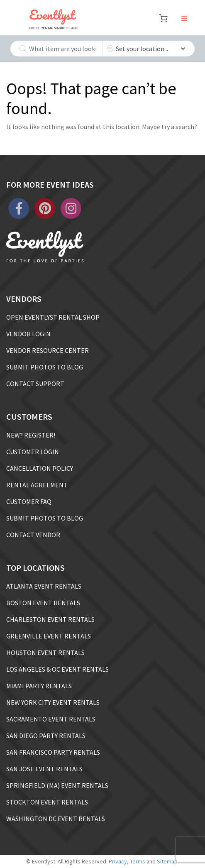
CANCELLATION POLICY (40, 468)
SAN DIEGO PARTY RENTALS (46, 736)
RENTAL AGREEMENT (37, 485)
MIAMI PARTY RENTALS (39, 686)
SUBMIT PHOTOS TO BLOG (45, 367)
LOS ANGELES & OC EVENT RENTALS (57, 669)
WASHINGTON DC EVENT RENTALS (56, 819)
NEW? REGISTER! (31, 435)
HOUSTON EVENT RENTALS (45, 653)
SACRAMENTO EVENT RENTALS (51, 719)
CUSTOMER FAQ (29, 501)
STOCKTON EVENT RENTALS (47, 802)
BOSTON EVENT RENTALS (43, 603)
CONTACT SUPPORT (35, 384)
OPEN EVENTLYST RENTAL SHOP (53, 317)
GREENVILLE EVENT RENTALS (49, 636)
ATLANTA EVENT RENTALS (44, 586)
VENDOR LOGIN (28, 334)
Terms (138, 861)
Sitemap (167, 861)
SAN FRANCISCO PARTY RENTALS (53, 752)
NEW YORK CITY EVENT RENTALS (53, 702)
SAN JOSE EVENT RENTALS (44, 769)
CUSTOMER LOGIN (33, 452)
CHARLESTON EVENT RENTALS (50, 619)
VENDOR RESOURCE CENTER (48, 350)
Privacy (118, 861)
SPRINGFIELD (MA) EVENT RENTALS (57, 785)
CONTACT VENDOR (33, 535)
